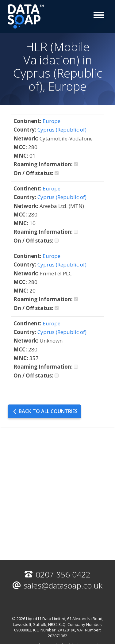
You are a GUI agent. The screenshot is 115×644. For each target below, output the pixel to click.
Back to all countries (45, 411)
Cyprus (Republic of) (62, 130)
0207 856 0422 (57, 574)
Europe (52, 121)
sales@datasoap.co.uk (57, 585)
